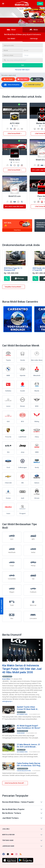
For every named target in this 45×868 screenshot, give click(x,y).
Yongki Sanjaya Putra (24, 771)
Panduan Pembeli (22, 731)
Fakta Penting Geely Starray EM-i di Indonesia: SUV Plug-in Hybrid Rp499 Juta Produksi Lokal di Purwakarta (29, 764)
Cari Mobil (11, 39)
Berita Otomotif (7, 676)
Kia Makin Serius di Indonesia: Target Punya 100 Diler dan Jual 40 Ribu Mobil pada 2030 (22, 669)
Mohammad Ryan (22, 714)
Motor (34, 30)
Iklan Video (22, 79)
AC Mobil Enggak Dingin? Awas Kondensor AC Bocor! (29, 727)
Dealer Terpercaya (36, 79)
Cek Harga (34, 39)
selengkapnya (7, 701)
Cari (23, 65)
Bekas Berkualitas (11, 85)
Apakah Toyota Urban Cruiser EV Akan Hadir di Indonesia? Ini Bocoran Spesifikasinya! (27, 708)
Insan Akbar (6, 679)
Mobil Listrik (21, 712)
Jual (40, 4)
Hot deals (8, 79)
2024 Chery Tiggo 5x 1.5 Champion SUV (13, 269)
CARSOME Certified (33, 85)
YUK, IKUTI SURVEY (2, 606)
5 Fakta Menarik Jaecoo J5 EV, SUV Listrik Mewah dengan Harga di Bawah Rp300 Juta (28, 746)
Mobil (11, 30)
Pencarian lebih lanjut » (23, 70)
